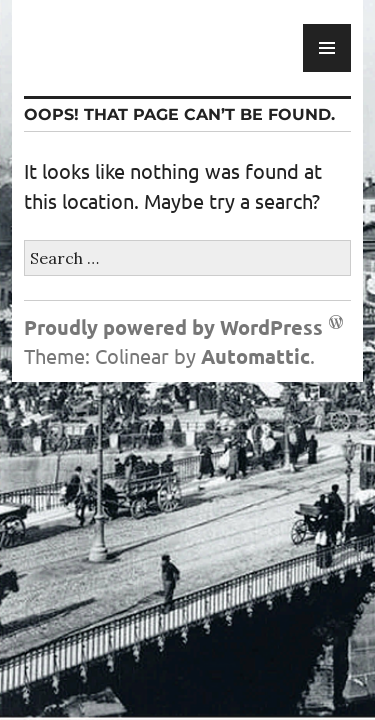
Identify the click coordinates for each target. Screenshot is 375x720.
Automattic (255, 356)
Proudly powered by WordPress (173, 327)
